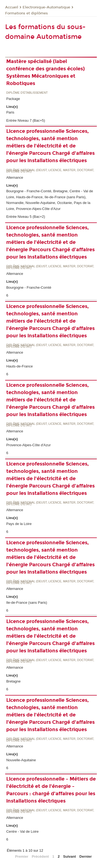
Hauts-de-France (20, 366)
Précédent (40, 856)
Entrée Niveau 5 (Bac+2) (26, 217)
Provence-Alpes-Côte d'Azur (29, 445)
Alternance (15, 177)
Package (13, 99)
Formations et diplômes (27, 13)
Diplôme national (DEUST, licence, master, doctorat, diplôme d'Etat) (50, 171)
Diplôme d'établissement (27, 93)
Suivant (69, 856)
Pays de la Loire (19, 524)
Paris (10, 112)
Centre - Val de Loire (22, 831)
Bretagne (13, 681)
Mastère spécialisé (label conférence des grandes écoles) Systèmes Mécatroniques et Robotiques (46, 72)
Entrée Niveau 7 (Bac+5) (26, 120)
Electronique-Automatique (46, 7)
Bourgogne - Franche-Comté (29, 287)
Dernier (86, 856)
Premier (22, 856)
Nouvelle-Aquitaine (21, 760)
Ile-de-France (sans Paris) (27, 603)
